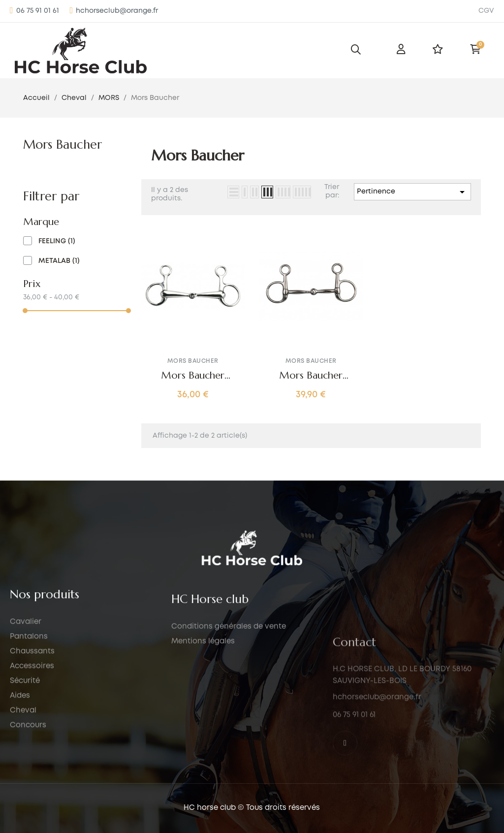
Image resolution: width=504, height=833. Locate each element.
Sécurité (25, 781)
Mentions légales (203, 778)
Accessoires (32, 766)
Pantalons (29, 737)
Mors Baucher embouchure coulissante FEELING (193, 376)
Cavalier (26, 722)
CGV (486, 11)
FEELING (57, 241)
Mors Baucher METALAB (311, 376)
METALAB (59, 261)
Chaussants (32, 751)
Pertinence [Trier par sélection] (412, 192)
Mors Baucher (63, 144)
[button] (34, 11)
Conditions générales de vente (229, 763)
